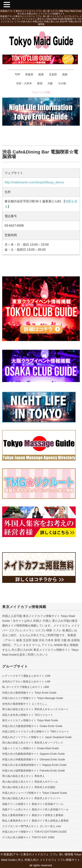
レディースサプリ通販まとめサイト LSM (26, 676)
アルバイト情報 (41, 92)
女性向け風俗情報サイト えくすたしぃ (25, 704)
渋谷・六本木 (24, 83)
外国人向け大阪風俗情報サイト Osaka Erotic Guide (32, 726)
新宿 (40, 83)
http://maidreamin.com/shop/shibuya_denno (34, 182)
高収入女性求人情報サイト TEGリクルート (28, 715)
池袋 (65, 74)
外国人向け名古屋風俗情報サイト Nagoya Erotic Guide (34, 765)
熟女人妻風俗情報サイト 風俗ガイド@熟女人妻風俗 (33, 815)
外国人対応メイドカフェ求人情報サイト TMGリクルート (36, 732)
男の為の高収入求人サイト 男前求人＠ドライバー (31, 798)
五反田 (53, 74)
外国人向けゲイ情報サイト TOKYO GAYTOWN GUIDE (34, 832)
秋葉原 (29, 74)
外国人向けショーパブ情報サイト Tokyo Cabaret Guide (35, 793)
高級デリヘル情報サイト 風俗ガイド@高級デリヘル (33, 804)
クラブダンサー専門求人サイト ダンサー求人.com (32, 826)
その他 (62, 83)
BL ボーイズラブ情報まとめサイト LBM (26, 687)
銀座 (41, 74)
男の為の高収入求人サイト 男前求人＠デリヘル (30, 782)
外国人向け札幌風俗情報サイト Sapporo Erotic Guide (33, 754)
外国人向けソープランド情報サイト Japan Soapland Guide (37, 737)
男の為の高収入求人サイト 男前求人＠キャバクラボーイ (35, 709)
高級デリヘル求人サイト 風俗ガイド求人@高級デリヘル (35, 809)
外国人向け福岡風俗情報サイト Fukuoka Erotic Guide (34, 771)
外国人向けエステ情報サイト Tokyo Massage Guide (33, 698)
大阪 (50, 83)
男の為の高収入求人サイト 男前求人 (24, 776)
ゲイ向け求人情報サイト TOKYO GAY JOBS (28, 837)
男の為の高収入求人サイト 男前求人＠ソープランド (33, 743)
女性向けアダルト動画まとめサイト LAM (26, 682)
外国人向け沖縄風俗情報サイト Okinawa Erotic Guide (34, 759)
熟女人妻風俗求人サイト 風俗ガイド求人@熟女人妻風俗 (35, 821)
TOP (17, 74)
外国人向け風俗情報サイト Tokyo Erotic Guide (29, 693)
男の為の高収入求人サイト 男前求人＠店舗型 (29, 787)
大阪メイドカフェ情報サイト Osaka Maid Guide (31, 748)
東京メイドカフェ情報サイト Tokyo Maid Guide (30, 720)
